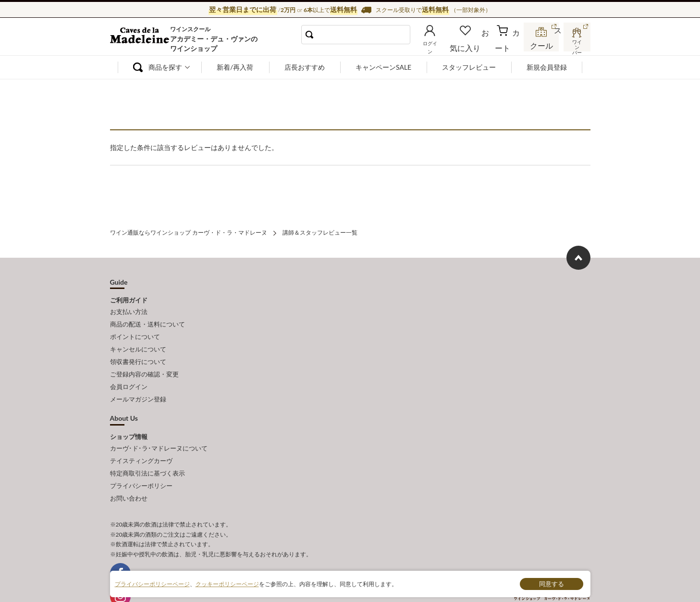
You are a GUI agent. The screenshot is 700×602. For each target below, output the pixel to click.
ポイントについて (135, 330)
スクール (542, 45)
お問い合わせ (129, 473)
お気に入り (479, 45)
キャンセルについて (138, 341)
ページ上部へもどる (578, 256)
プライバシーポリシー (141, 463)
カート (509, 45)
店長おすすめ (305, 67)
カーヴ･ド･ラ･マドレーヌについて (159, 431)
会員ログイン (129, 373)
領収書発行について (138, 351)
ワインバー (576, 45)
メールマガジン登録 (138, 384)
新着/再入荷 (235, 67)
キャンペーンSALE (383, 67)
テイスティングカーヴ (141, 441)
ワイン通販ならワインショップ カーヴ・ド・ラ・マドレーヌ (142, 39)
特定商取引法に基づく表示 (147, 452)
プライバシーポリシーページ (152, 583)
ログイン (445, 45)
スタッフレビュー (469, 67)
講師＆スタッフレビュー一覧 (320, 232)
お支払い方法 (129, 309)
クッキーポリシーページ (227, 583)
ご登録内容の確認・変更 (144, 362)
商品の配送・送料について (147, 320)
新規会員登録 (547, 67)
